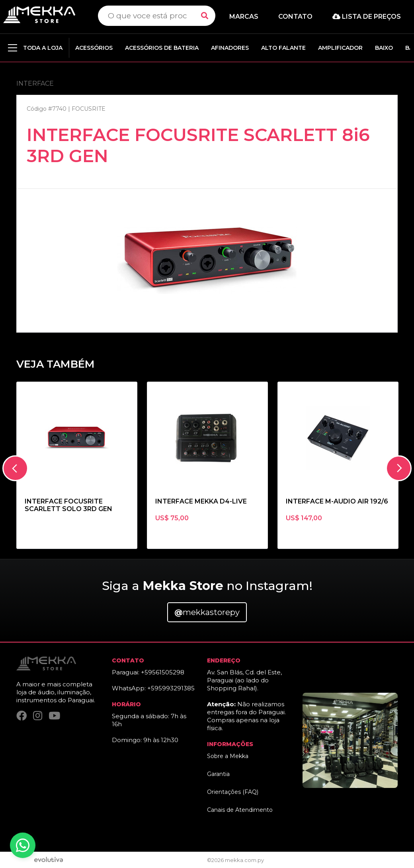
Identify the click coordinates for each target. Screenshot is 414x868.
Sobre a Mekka (228, 756)
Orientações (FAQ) (233, 792)
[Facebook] (21, 716)
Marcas (244, 17)
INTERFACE (35, 83)
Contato (295, 17)
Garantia (218, 774)
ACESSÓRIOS (94, 48)
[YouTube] (54, 716)
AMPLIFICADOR (340, 48)
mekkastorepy (207, 612)
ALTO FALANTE (283, 48)
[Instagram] (38, 716)
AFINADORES (230, 48)
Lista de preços (367, 17)
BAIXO (384, 48)
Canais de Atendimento (240, 810)
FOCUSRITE (89, 109)
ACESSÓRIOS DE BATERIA (162, 48)
